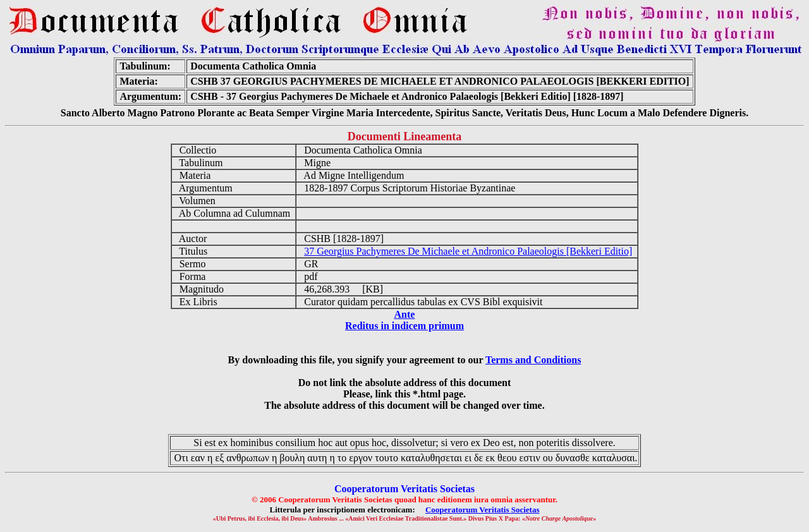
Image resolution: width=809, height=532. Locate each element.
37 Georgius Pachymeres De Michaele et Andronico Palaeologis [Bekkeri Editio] (468, 251)
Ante (405, 314)
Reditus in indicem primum (404, 326)
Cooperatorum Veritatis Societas (483, 510)
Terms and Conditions (533, 360)
